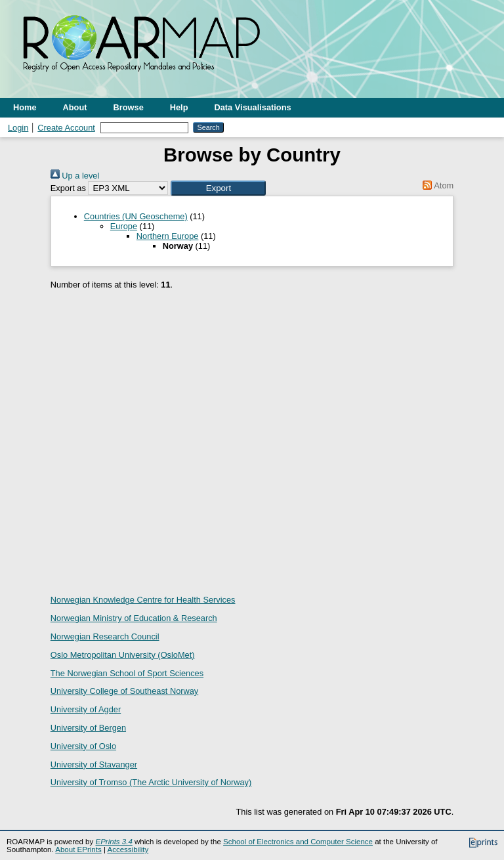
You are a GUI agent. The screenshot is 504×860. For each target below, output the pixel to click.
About (75, 107)
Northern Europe (168, 236)
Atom (436, 185)
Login (18, 128)
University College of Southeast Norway (124, 691)
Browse (129, 107)
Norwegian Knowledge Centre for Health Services (143, 600)
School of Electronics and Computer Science (298, 842)
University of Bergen (88, 728)
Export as (68, 188)
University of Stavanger (94, 764)
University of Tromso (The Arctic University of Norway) (151, 782)
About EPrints (78, 849)
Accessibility (128, 849)
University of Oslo (83, 746)
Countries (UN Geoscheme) (136, 216)
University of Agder (86, 709)
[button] (218, 188)
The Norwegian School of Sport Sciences (127, 673)
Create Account (66, 128)
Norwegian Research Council (105, 636)
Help (179, 107)
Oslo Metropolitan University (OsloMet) (123, 655)
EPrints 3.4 (114, 842)
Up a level (75, 176)
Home (25, 107)
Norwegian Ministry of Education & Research (134, 618)
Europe (124, 226)
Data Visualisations (253, 107)
